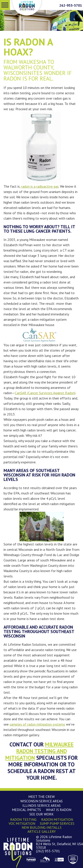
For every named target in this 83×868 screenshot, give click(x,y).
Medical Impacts (26, 810)
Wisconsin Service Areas (41, 801)
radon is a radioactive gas (40, 186)
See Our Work (41, 814)
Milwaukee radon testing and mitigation (40, 751)
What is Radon (59, 810)
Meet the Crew (41, 797)
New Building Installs (42, 827)
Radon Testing (23, 819)
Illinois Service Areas (41, 805)
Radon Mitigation (57, 819)
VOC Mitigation (22, 823)
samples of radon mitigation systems (37, 724)
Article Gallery (42, 831)
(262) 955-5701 (48, 851)
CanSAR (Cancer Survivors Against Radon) (45, 393)
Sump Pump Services (57, 823)
